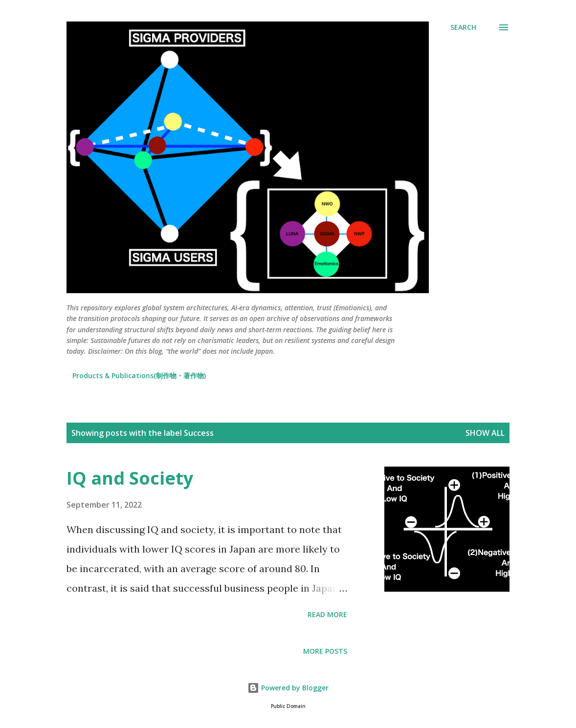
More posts (325, 651)
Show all (485, 433)
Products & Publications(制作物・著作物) (139, 375)
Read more (327, 614)
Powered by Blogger (288, 688)
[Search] (463, 27)
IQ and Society (130, 478)
